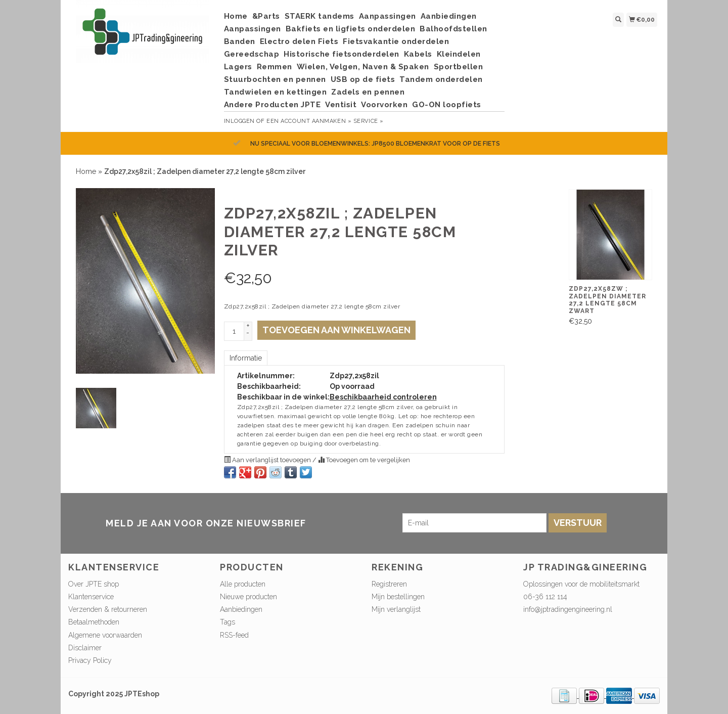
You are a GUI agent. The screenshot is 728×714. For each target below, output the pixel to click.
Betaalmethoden (94, 622)
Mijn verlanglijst (396, 609)
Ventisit (341, 105)
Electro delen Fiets (299, 41)
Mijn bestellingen (398, 597)
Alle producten (243, 584)
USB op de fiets (363, 79)
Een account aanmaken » (309, 121)
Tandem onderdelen (441, 79)
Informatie (246, 358)
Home (236, 16)
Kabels (418, 54)
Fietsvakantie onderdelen (396, 41)
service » (369, 121)
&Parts (266, 16)
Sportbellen (459, 67)
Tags (227, 622)
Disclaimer (85, 648)
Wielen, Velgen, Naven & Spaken (363, 67)
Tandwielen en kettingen (276, 92)
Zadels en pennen (368, 92)
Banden (240, 41)
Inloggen (239, 121)
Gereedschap (252, 54)
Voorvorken (384, 105)
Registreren (389, 584)
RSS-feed (234, 635)
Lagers (238, 67)
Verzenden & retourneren (108, 609)
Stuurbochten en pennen (275, 79)
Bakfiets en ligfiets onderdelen (351, 29)
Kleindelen (459, 54)
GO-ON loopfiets (447, 105)
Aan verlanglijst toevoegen (268, 460)
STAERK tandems (320, 16)
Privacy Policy (90, 660)
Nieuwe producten (248, 597)
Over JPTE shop (94, 584)
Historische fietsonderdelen (342, 54)
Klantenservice (91, 597)
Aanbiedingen (449, 16)
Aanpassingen (388, 16)
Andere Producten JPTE (272, 105)
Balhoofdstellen (453, 29)
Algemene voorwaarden (105, 635)
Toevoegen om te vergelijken (364, 460)
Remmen (275, 67)
